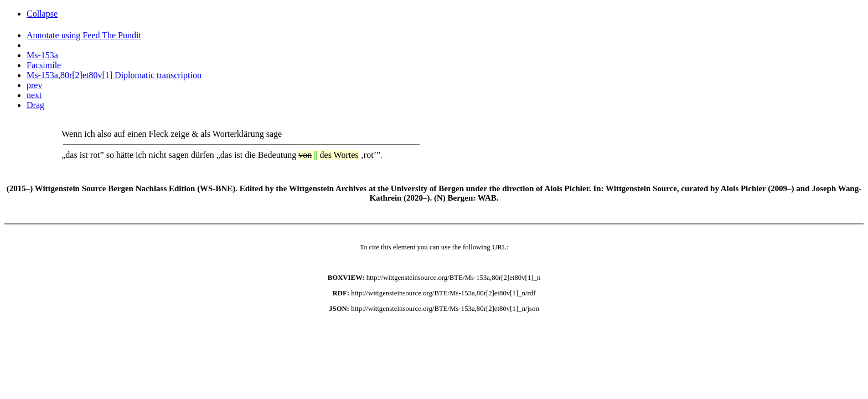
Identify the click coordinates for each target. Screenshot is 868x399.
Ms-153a (42, 55)
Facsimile (44, 65)
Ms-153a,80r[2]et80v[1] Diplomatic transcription (114, 75)
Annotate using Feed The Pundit (84, 35)
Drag (35, 105)
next (34, 95)
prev (34, 85)
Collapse (42, 14)
